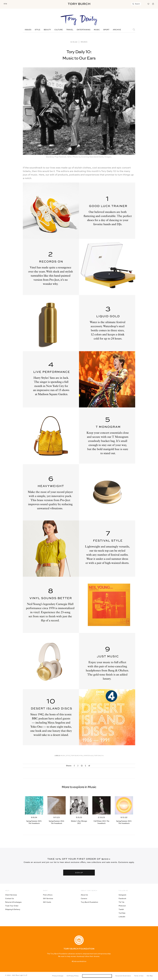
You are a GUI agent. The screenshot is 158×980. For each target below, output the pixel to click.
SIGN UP (79, 873)
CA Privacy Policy (73, 976)
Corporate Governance (123, 976)
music (63, 756)
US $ (5, 4)
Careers (84, 898)
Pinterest (122, 906)
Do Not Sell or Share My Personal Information (97, 976)
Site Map (150, 976)
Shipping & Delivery (13, 909)
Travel (70, 30)
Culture (59, 30)
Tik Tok (122, 902)
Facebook (122, 898)
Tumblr (121, 909)
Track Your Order (12, 906)
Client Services (11, 895)
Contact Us (10, 898)
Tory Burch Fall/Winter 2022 (82, 756)
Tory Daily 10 (99, 756)
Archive (117, 30)
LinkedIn (122, 917)
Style (38, 30)
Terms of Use (139, 976)
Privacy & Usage (58, 976)
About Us (84, 895)
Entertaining (84, 30)
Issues (28, 30)
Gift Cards (47, 902)
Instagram (122, 895)
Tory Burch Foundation (89, 902)
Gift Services (48, 898)
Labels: (58, 756)
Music (97, 30)
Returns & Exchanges (13, 902)
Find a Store (48, 895)
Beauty (47, 30)
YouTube (122, 913)
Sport (106, 30)
